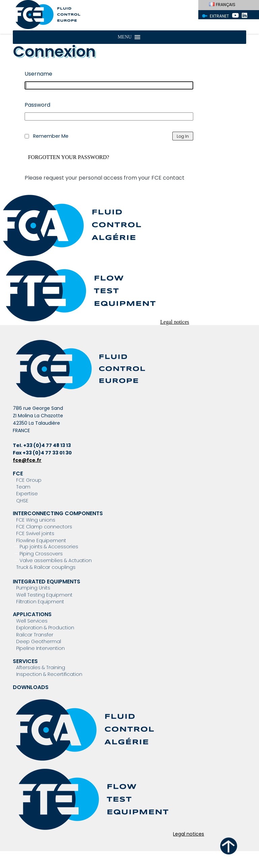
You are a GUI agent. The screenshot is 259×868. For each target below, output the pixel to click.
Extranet (219, 16)
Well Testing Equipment (44, 595)
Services (25, 661)
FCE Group (29, 480)
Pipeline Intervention (40, 648)
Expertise (27, 494)
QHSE (22, 501)
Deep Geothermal (39, 641)
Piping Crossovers (41, 554)
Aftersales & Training (41, 667)
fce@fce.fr (27, 460)
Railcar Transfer (35, 635)
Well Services (32, 621)
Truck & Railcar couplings (46, 567)
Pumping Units (33, 588)
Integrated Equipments (47, 582)
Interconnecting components (58, 513)
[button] (125, 37)
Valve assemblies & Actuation (56, 560)
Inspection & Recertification (49, 674)
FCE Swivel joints (35, 533)
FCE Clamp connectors (44, 527)
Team (23, 487)
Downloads (31, 687)
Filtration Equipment (40, 602)
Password (37, 105)
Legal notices (175, 322)
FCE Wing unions (36, 520)
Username (38, 74)
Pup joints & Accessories (49, 547)
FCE (18, 474)
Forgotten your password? (69, 157)
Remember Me (51, 136)
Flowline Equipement (41, 541)
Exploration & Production (45, 628)
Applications (32, 614)
